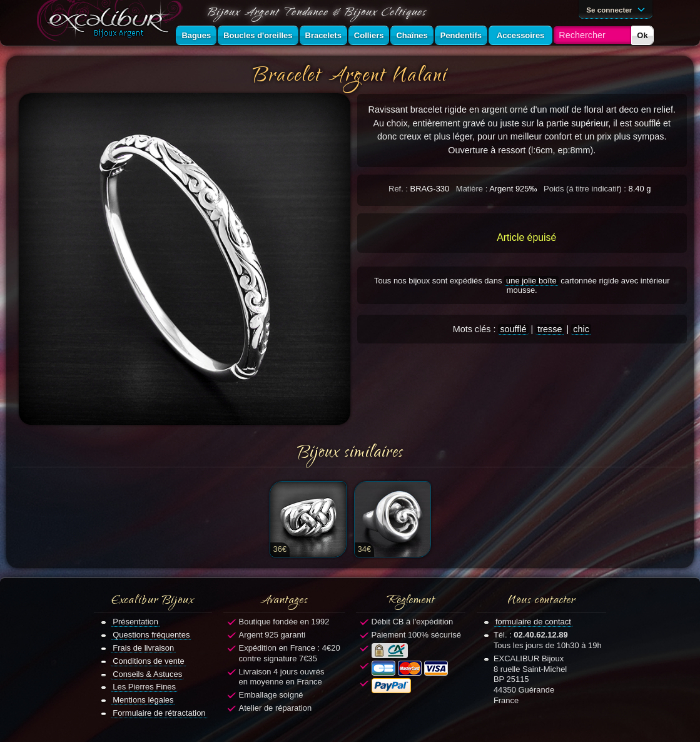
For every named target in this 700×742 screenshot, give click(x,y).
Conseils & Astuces (147, 674)
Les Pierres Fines (144, 687)
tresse (550, 329)
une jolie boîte (531, 281)
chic (581, 329)
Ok (642, 35)
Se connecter (617, 9)
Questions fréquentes (151, 635)
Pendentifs (461, 35)
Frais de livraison (143, 648)
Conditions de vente (149, 661)
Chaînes (412, 35)
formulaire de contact (533, 622)
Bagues (196, 35)
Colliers (369, 35)
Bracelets (323, 35)
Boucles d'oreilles (258, 35)
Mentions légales (143, 700)
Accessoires (520, 35)
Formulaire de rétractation (159, 713)
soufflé (513, 329)
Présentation (135, 622)
